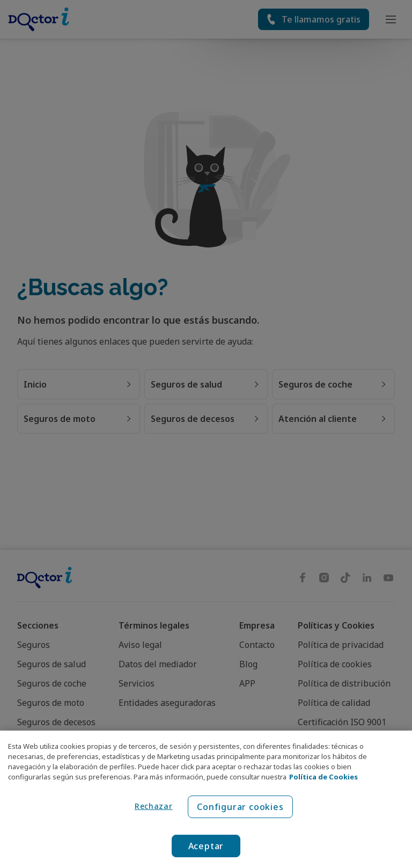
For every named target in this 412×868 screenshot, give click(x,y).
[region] (206, 799)
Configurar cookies (240, 807)
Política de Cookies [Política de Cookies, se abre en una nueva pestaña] (323, 777)
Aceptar (206, 846)
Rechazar (154, 806)
